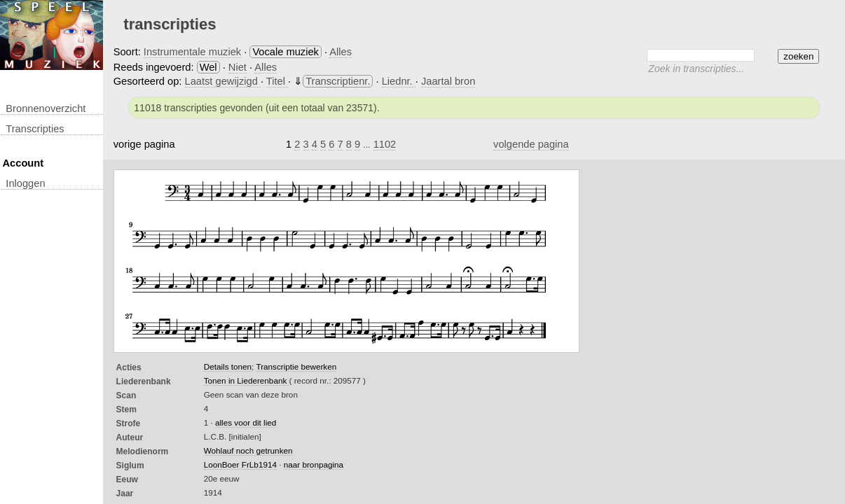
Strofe (129, 423)
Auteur (130, 437)
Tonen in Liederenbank (247, 380)
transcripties (35, 129)
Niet (238, 67)
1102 (385, 144)
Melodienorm (143, 451)
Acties (129, 367)
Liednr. (399, 81)
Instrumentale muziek (192, 52)
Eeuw (127, 479)
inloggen (25, 183)
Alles (341, 52)
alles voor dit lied (246, 422)
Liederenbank (144, 381)
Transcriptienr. (338, 81)
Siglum (130, 465)
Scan (126, 395)
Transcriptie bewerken (296, 366)
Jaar (125, 493)
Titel (277, 81)
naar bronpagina (314, 464)
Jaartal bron (448, 81)
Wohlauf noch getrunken (248, 450)
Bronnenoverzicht (46, 108)
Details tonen (228, 366)
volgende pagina (531, 144)
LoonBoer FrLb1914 (240, 464)
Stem (126, 409)
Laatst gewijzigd (223, 81)
